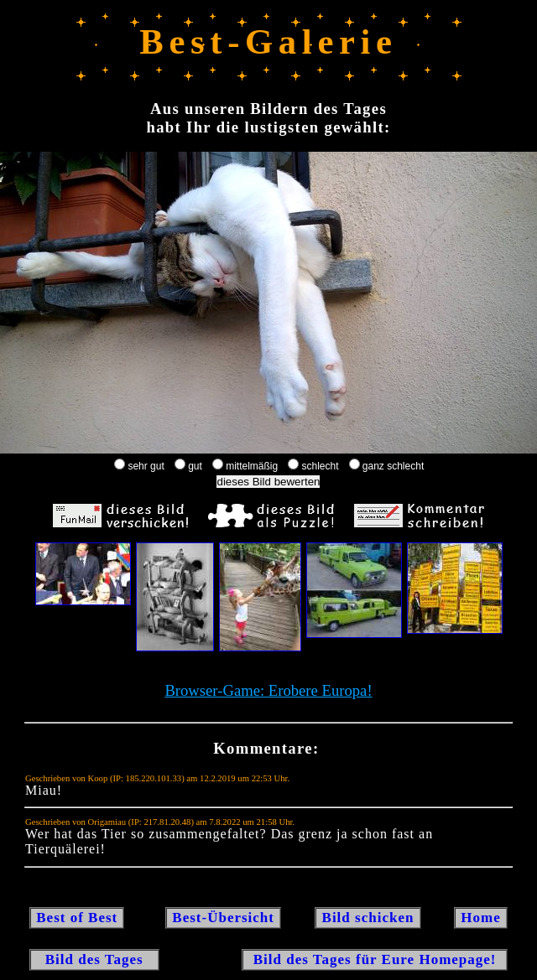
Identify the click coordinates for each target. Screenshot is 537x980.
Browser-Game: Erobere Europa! (268, 690)
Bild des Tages (94, 959)
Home (481, 918)
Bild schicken (368, 918)
